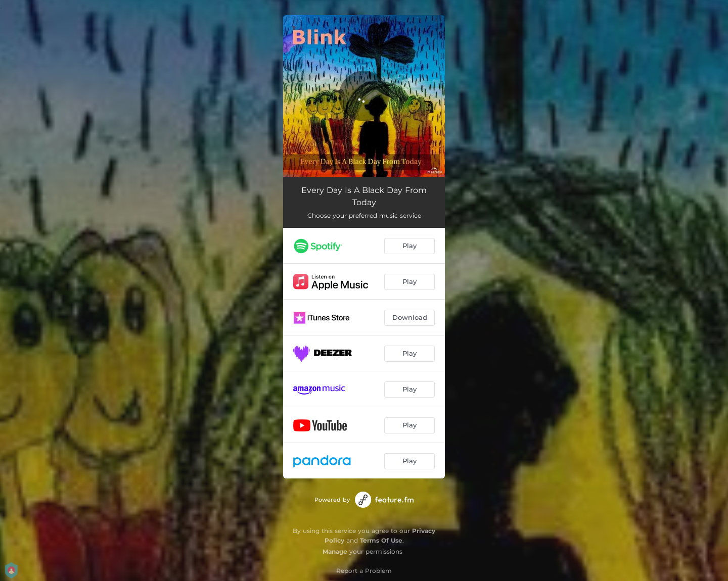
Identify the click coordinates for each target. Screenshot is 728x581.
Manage (335, 551)
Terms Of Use (381, 540)
